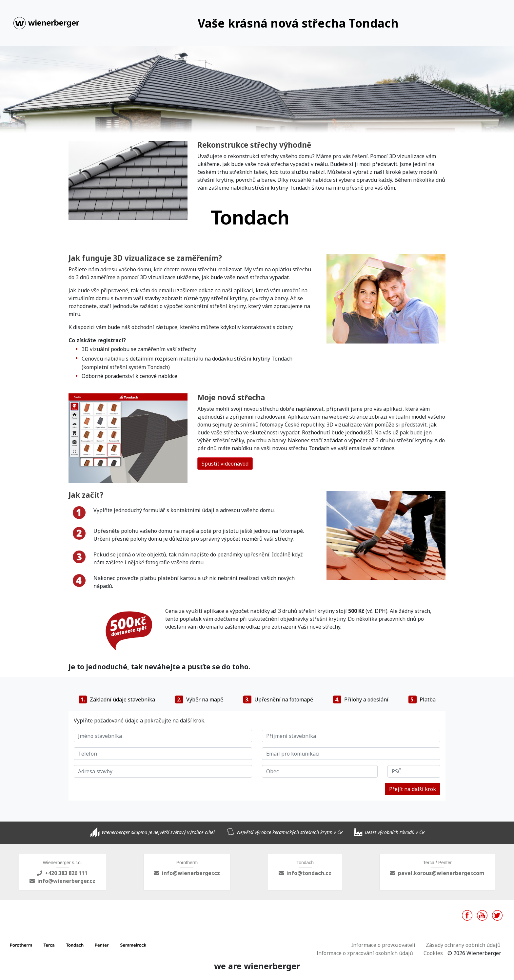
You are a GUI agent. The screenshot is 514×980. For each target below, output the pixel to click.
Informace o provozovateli (383, 945)
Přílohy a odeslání (361, 699)
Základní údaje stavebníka (117, 699)
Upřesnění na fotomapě (278, 699)
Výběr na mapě (199, 699)
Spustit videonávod (225, 464)
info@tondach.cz (309, 873)
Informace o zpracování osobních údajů (365, 953)
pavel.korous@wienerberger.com (441, 873)
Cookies (433, 953)
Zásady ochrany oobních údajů (463, 945)
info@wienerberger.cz (66, 881)
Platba (422, 699)
